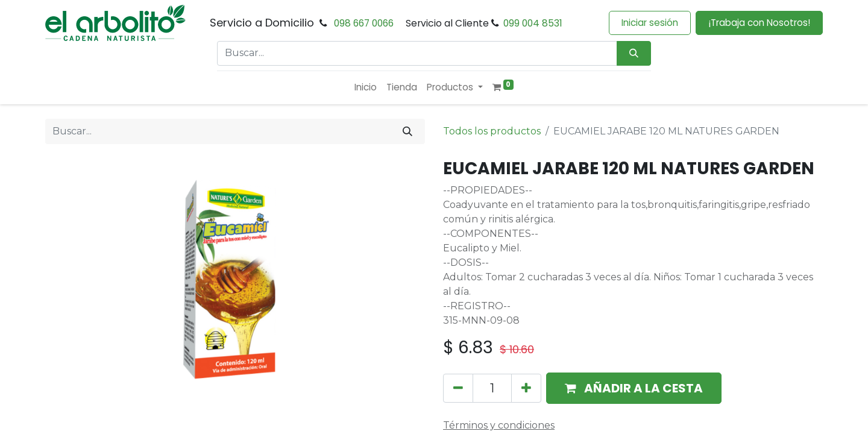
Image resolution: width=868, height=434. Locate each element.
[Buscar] (407, 131)
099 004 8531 (533, 23)
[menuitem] (366, 88)
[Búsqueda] (634, 53)
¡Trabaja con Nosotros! (759, 23)
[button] (634, 388)
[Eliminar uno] (458, 388)
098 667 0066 (364, 23)
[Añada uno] (526, 388)
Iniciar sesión (650, 23)
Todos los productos (492, 131)
